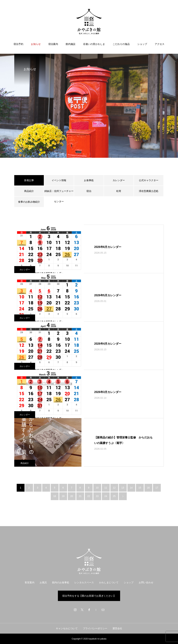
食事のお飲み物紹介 (29, 202)
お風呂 (43, 582)
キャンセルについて (67, 628)
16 (148, 488)
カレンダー (119, 180)
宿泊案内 (53, 44)
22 (89, 496)
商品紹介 (29, 191)
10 (97, 488)
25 (114, 496)
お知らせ (36, 44)
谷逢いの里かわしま (94, 44)
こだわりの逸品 (121, 44)
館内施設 (71, 44)
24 (106, 496)
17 (157, 488)
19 (63, 496)
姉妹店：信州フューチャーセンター (59, 193)
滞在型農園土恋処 (149, 191)
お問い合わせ (146, 582)
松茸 (119, 191)
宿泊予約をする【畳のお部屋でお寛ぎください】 (89, 596)
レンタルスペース (84, 582)
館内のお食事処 (61, 582)
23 (97, 496)
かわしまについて (109, 582)
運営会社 (117, 628)
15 (140, 488)
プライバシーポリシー (95, 628)
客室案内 (30, 582)
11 (106, 488)
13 (123, 488)
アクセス (160, 44)
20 (72, 496)
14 (131, 488)
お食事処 (89, 180)
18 (55, 496)
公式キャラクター (149, 180)
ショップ (142, 44)
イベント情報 (59, 180)
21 (80, 496)
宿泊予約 (18, 44)
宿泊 (89, 191)
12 (114, 488)
